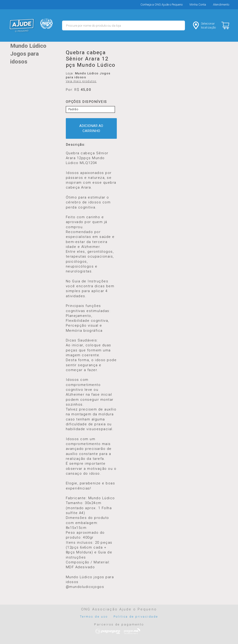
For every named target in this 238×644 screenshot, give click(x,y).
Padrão (73, 109)
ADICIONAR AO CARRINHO (91, 128)
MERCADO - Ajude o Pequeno (22, 25)
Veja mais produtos (81, 81)
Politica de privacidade (136, 617)
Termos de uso (94, 617)
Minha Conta (198, 5)
